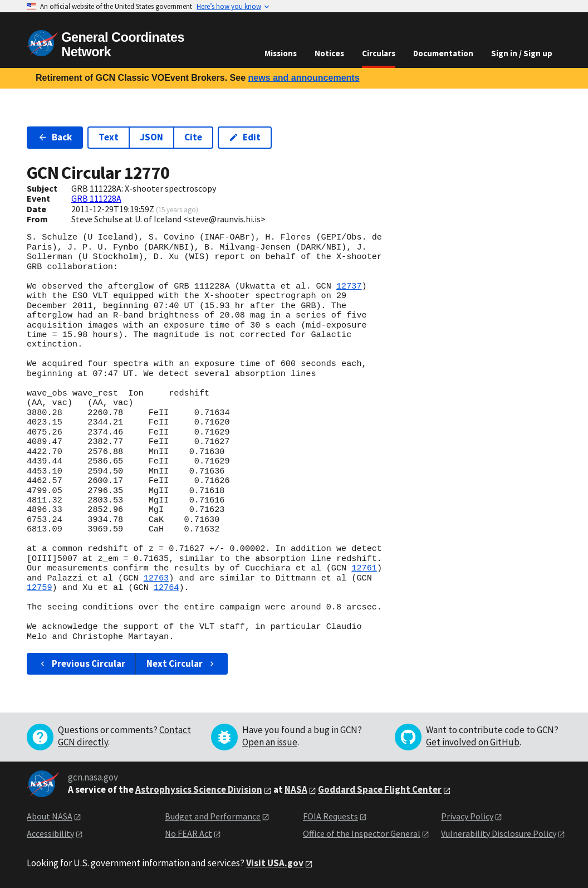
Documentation (443, 53)
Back (55, 137)
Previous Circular (82, 663)
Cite (193, 137)
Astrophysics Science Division (199, 789)
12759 (40, 588)
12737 (349, 286)
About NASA (50, 816)
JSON (151, 137)
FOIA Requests (330, 816)
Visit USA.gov (275, 863)
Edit (245, 137)
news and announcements (303, 78)
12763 (156, 578)
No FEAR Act (188, 833)
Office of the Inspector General (362, 833)
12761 (364, 568)
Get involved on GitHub (473, 742)
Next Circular (182, 663)
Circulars (379, 53)
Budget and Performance (213, 816)
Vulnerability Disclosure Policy (499, 833)
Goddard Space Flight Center (380, 789)
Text (109, 137)
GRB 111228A (96, 198)
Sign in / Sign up (522, 53)
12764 (166, 588)
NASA (296, 789)
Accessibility (50, 833)
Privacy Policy (467, 816)
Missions (281, 53)
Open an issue (270, 742)
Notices (329, 53)
